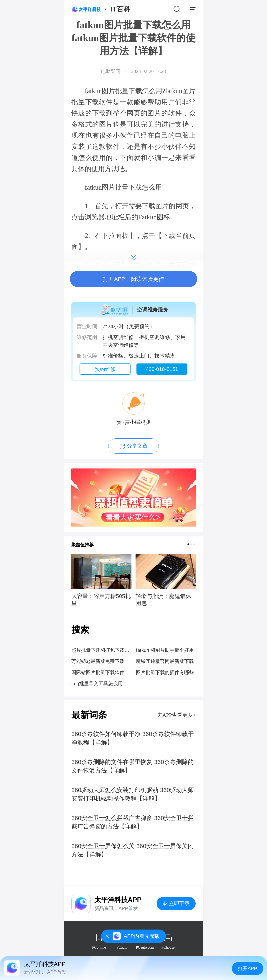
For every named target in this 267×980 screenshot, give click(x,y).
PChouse (168, 947)
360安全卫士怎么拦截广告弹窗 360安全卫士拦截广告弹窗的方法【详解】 (133, 822)
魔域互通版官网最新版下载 (165, 661)
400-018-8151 (162, 369)
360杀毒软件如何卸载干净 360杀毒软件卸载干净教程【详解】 (133, 738)
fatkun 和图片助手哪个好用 (165, 650)
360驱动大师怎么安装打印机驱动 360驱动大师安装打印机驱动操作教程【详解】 (133, 794)
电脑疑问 (111, 71)
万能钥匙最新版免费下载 (98, 661)
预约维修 (105, 369)
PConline (99, 947)
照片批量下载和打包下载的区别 (101, 650)
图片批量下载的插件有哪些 (165, 672)
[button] (188, 544)
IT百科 (121, 9)
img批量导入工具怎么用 (97, 684)
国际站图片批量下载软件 (98, 672)
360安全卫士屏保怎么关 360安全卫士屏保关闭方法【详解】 (133, 850)
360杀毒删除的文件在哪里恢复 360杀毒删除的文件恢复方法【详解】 (133, 766)
